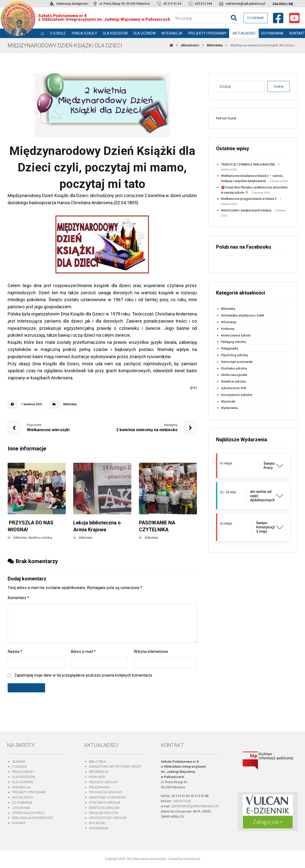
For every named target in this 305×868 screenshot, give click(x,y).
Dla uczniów (23, 782)
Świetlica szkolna (40, 538)
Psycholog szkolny (234, 355)
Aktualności (23, 797)
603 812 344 (182, 801)
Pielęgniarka (230, 348)
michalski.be (192, 859)
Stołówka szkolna (234, 368)
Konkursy (228, 329)
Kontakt (19, 823)
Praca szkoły (23, 772)
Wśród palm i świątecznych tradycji (246, 210)
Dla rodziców (24, 777)
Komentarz (18, 598)
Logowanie (21, 808)
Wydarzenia (229, 408)
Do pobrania (22, 803)
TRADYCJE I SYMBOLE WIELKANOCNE (248, 164)
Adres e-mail (83, 652)
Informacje (229, 322)
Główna (19, 762)
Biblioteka (70, 404)
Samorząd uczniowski (237, 362)
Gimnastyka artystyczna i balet (243, 315)
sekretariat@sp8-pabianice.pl (195, 806)
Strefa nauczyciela (234, 375)
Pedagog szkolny (233, 342)
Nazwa (15, 652)
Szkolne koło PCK (234, 388)
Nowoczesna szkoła (236, 335)
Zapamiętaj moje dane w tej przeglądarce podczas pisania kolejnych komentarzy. (84, 675)
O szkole (19, 766)
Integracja (21, 787)
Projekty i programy (29, 792)
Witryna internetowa (151, 652)
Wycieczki (228, 401)
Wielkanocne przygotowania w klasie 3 (249, 199)
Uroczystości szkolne (237, 395)
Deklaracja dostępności (33, 818)
